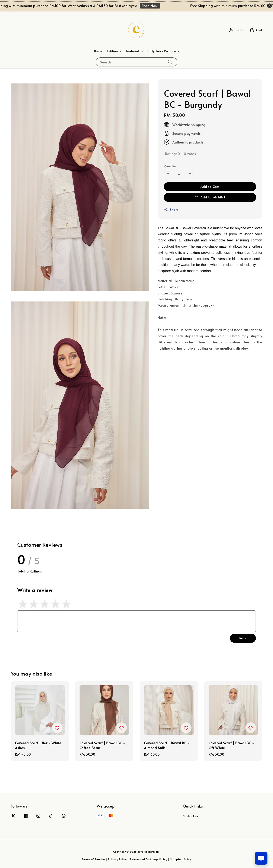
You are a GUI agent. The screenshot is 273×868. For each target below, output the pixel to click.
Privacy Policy (117, 859)
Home (98, 51)
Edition (113, 51)
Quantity (170, 166)
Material (133, 51)
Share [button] (171, 210)
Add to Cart (210, 186)
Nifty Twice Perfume (162, 51)
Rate (243, 638)
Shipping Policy (181, 859)
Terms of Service (93, 859)
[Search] (170, 62)
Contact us (191, 816)
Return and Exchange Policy (148, 859)
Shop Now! (155, 6)
